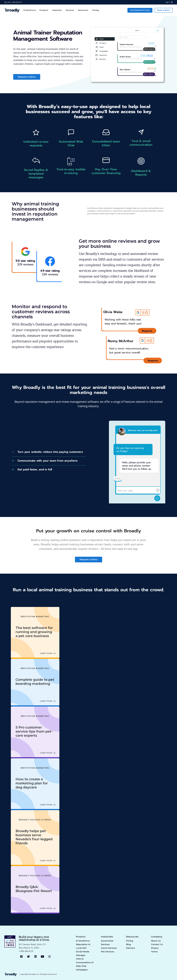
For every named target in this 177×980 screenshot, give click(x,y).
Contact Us (157, 944)
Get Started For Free (140, 10)
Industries (57, 10)
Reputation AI (83, 944)
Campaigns (82, 970)
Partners (130, 948)
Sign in (169, 2)
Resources (83, 10)
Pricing (96, 10)
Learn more (46, 653)
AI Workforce (30, 10)
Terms (154, 952)
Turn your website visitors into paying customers (50, 452)
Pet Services (107, 952)
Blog (128, 944)
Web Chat (81, 966)
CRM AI (80, 959)
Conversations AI (85, 963)
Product (81, 937)
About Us (156, 941)
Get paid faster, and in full (35, 469)
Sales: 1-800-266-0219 (13, 2)
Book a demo (164, 10)
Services (70, 10)
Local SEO (81, 948)
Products (44, 10)
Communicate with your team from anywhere (48, 461)
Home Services (109, 948)
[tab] (49, 453)
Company (157, 937)
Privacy (155, 948)
